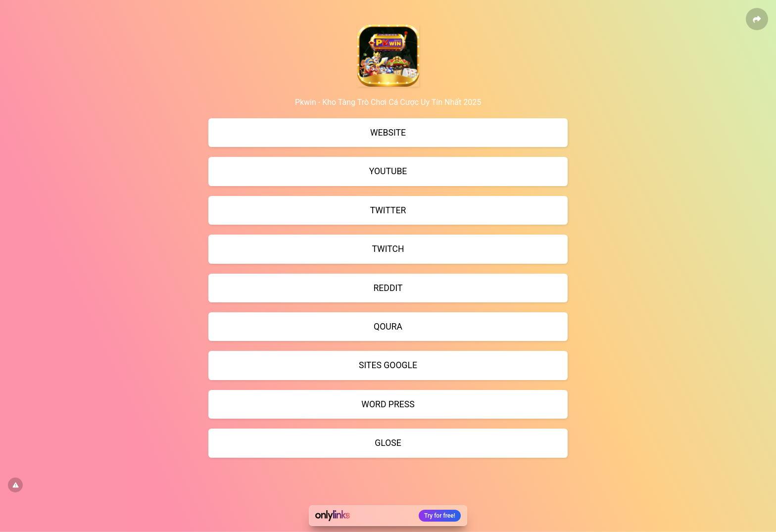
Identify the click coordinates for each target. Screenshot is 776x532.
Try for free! (440, 516)
